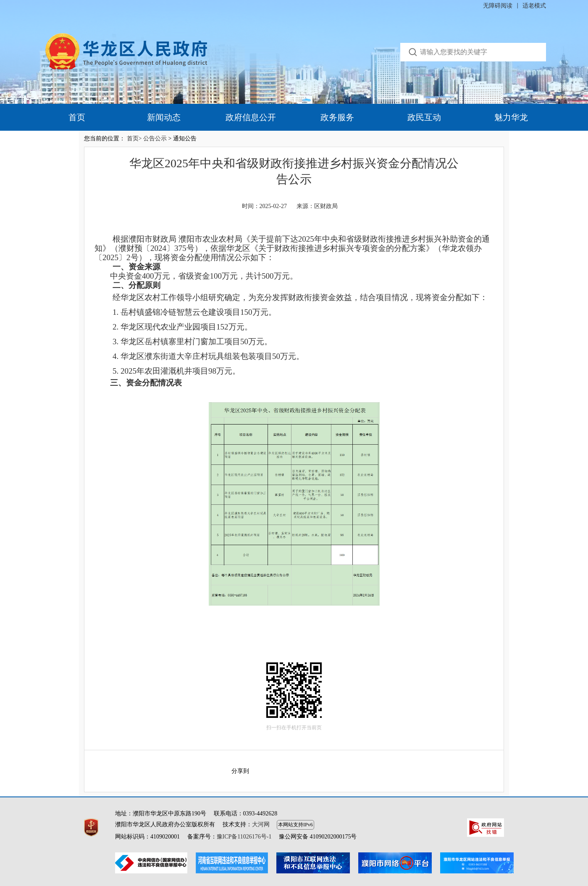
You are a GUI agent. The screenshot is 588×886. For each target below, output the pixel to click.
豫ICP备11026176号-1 (244, 837)
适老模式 (534, 6)
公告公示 (155, 138)
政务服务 (337, 117)
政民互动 (424, 117)
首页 (77, 117)
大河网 (261, 824)
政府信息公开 (251, 117)
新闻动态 (164, 117)
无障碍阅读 (498, 6)
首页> (134, 138)
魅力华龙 (511, 117)
